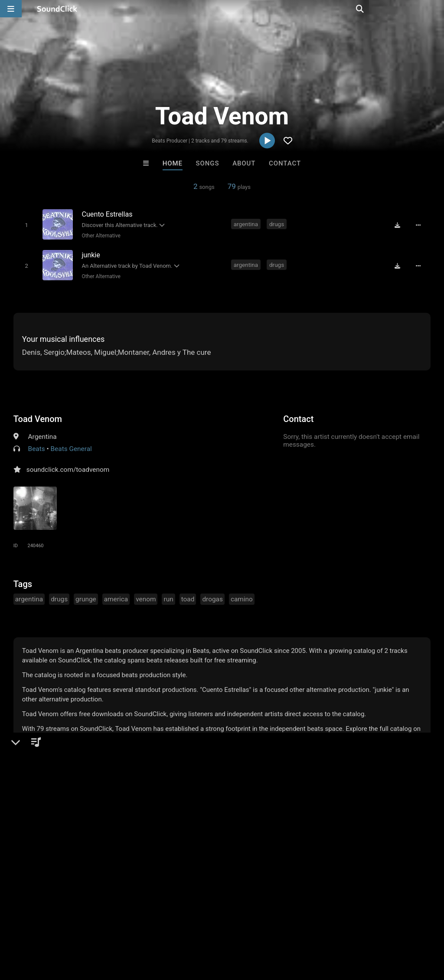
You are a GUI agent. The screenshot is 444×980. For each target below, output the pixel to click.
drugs (277, 224)
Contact (285, 163)
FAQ (36, 928)
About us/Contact (77, 928)
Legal (234, 928)
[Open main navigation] (11, 9)
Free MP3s (141, 786)
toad (188, 597)
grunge (86, 597)
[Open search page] (435, 9)
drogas (212, 597)
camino (242, 597)
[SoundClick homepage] (57, 9)
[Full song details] (420, 225)
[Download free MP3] (399, 225)
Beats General (71, 447)
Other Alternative (100, 235)
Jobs (119, 928)
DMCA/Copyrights (161, 928)
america (116, 597)
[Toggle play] (25, 225)
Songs (208, 163)
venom (146, 597)
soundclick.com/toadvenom (68, 468)
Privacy (207, 928)
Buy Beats (195, 786)
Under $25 (303, 786)
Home (173, 163)
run (168, 597)
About (244, 163)
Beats (37, 447)
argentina (246, 224)
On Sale (249, 786)
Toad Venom (38, 417)
